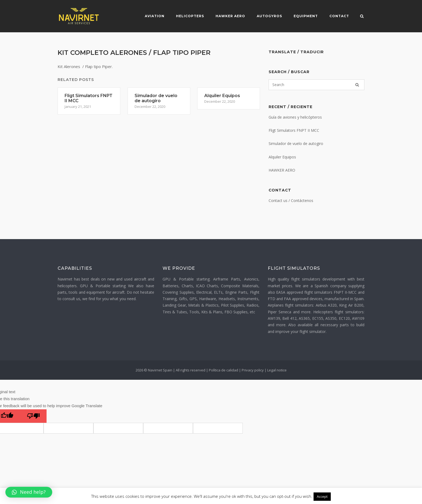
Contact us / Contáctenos (291, 200)
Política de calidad (224, 370)
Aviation (154, 16)
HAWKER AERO (282, 170)
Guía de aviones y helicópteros (295, 117)
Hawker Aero (230, 16)
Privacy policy (253, 370)
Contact (339, 16)
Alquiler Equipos (282, 157)
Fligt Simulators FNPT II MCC (294, 130)
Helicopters (190, 16)
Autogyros (269, 16)
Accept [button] (322, 496)
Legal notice (277, 370)
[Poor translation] (33, 416)
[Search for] (316, 85)
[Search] (357, 85)
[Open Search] (362, 17)
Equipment (305, 16)
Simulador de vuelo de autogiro (296, 143)
